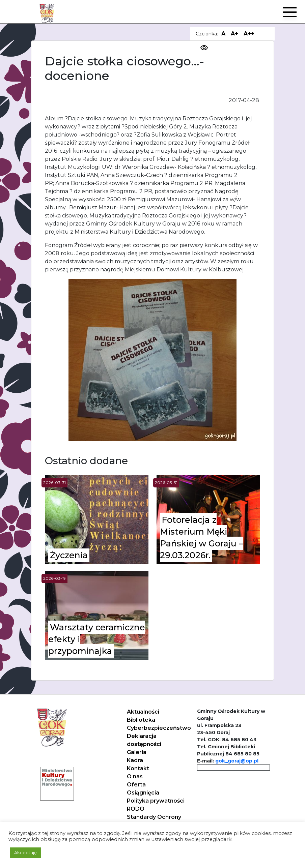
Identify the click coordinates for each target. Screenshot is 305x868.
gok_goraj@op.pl (237, 761)
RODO (136, 809)
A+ (234, 34)
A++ (249, 34)
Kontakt (138, 768)
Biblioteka (141, 720)
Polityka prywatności (156, 801)
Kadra (135, 760)
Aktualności (143, 712)
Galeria (137, 752)
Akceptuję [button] (25, 852)
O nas (135, 776)
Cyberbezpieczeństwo (159, 728)
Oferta (136, 785)
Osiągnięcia (143, 793)
